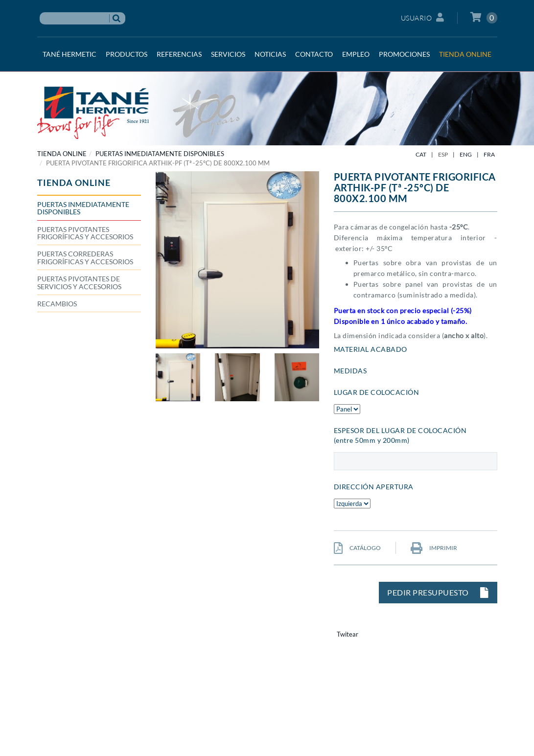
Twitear (348, 634)
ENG (466, 154)
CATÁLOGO (357, 548)
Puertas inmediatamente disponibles (160, 154)
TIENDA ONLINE (62, 154)
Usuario (423, 17)
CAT (421, 154)
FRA (489, 154)
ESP (443, 154)
